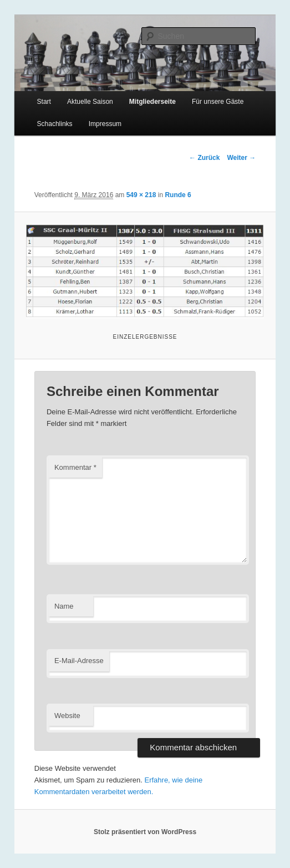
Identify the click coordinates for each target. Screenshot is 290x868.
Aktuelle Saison (90, 102)
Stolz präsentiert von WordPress (145, 832)
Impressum (105, 124)
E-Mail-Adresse (79, 661)
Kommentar (75, 467)
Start (44, 102)
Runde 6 (178, 195)
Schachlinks (55, 124)
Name (64, 606)
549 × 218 (141, 195)
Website (67, 716)
